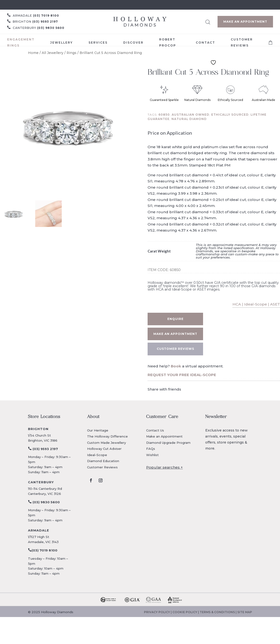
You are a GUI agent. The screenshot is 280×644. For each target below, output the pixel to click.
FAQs (151, 449)
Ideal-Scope (97, 455)
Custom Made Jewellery (106, 443)
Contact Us (155, 430)
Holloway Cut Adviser (104, 449)
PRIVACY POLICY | (158, 612)
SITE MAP (245, 612)
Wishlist (152, 455)
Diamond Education (103, 461)
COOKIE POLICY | (186, 612)
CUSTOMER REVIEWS (175, 349)
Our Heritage (98, 430)
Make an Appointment (245, 22)
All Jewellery (53, 53)
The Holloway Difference (107, 436)
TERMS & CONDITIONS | (219, 612)
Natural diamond (189, 119)
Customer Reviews (102, 467)
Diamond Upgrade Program (168, 443)
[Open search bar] (208, 21)
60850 (164, 115)
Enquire (175, 319)
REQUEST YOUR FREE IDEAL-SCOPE (182, 375)
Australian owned (191, 115)
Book (176, 366)
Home (33, 53)
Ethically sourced (230, 115)
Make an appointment (175, 334)
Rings (72, 53)
